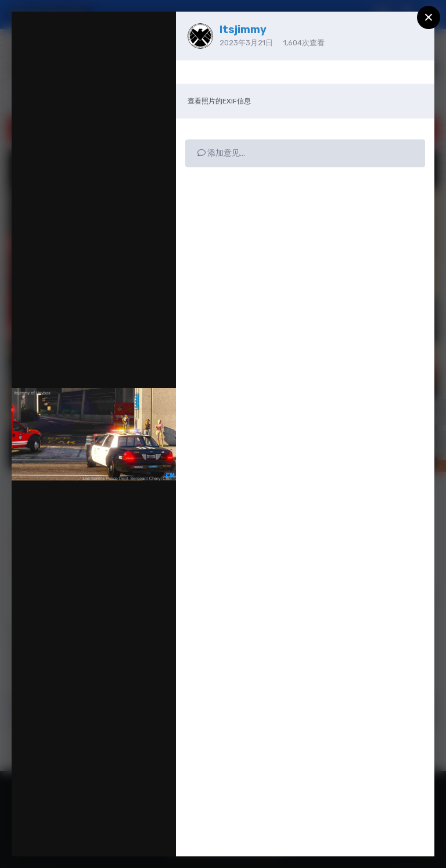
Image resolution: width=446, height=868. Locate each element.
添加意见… (221, 153)
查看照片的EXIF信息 (219, 101)
